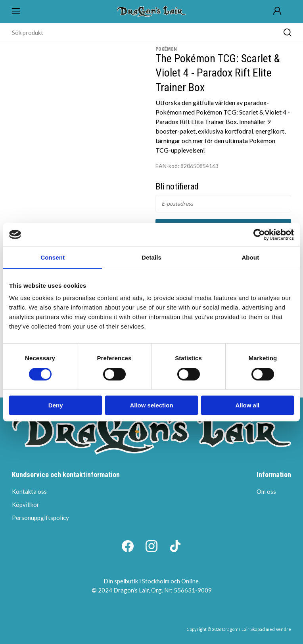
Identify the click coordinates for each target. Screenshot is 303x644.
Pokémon (166, 49)
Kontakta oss (29, 491)
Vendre (283, 629)
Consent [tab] (53, 257)
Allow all (247, 405)
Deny (56, 405)
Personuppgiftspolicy (40, 518)
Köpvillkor (26, 504)
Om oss (266, 491)
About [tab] (250, 257)
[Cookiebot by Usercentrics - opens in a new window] (259, 235)
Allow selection (151, 405)
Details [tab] (151, 257)
